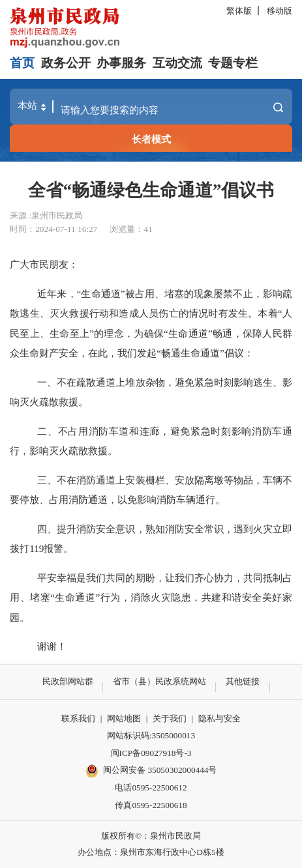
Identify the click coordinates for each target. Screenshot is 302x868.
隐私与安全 (219, 718)
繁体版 (239, 11)
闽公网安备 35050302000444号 (151, 771)
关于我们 (170, 718)
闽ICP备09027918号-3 (151, 753)
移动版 (279, 11)
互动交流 (177, 63)
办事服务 (121, 63)
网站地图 (124, 718)
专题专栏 (233, 63)
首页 (22, 63)
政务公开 (66, 63)
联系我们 (78, 718)
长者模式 (151, 139)
